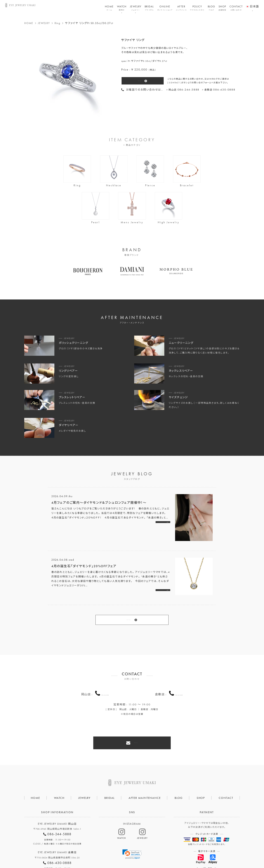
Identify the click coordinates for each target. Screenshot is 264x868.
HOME (109, 8)
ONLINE (165, 8)
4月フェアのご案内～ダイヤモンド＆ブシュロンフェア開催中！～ (99, 503)
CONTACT (236, 8)
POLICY (197, 8)
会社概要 (91, 854)
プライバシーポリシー (116, 854)
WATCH (122, 8)
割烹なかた (169, 854)
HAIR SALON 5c (145, 854)
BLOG (211, 8)
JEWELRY (136, 8)
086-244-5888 (105, 675)
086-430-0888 (179, 675)
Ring (57, 23)
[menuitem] (252, 4)
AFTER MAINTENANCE (145, 770)
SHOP (222, 8)
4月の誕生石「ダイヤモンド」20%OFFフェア (84, 566)
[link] (132, 826)
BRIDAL (149, 8)
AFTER (181, 8)
